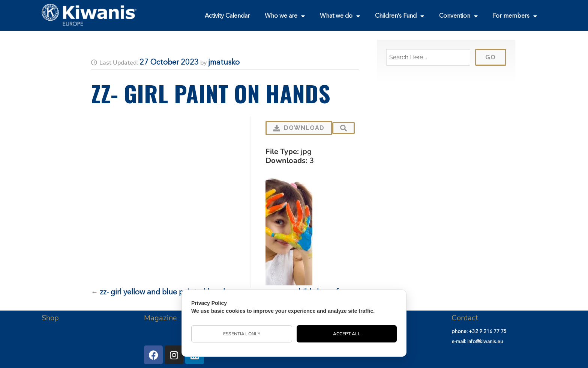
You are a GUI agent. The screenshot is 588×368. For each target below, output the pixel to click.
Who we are (285, 16)
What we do (340, 16)
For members (515, 16)
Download (299, 128)
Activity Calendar (227, 16)
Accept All (347, 334)
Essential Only (241, 334)
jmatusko (224, 63)
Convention (458, 16)
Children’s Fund (400, 16)
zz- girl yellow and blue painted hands (164, 293)
